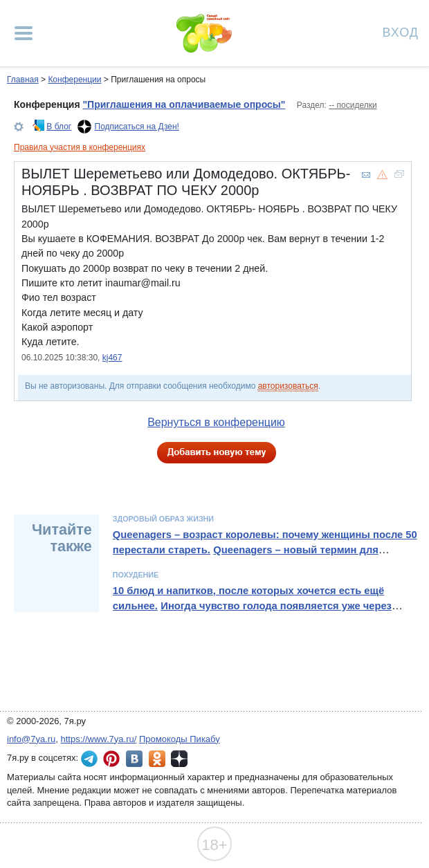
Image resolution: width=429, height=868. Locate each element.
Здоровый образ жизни (163, 519)
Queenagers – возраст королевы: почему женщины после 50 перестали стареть (265, 542)
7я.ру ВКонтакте (134, 759)
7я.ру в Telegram (89, 759)
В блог (59, 127)
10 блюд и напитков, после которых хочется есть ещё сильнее (248, 598)
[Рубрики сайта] (24, 33)
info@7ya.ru (31, 739)
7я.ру (179, 759)
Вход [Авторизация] (401, 31)
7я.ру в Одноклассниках (157, 759)
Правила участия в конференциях (80, 147)
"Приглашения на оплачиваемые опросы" (184, 104)
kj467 (112, 358)
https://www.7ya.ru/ (99, 739)
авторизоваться (288, 386)
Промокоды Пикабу (180, 739)
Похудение (136, 575)
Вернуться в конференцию (216, 422)
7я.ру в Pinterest (111, 759)
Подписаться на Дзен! (137, 127)
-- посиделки (353, 105)
